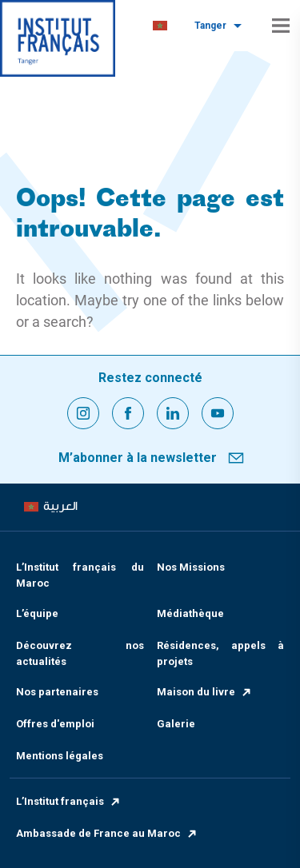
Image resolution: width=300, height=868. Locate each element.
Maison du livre (205, 692)
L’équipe (37, 613)
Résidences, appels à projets (221, 653)
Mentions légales (60, 756)
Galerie (176, 724)
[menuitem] (160, 26)
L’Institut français (69, 801)
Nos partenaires (57, 692)
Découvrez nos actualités (80, 653)
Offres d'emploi (55, 724)
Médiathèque (190, 613)
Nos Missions (191, 567)
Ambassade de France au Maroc (107, 833)
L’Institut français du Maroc (80, 575)
